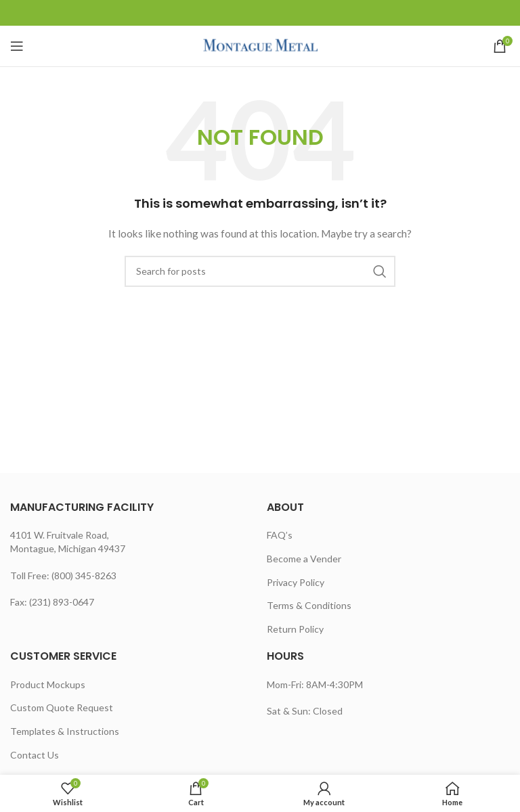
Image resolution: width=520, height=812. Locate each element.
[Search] (260, 271)
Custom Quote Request (62, 707)
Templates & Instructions (65, 731)
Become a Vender (304, 559)
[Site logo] (260, 45)
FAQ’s (280, 535)
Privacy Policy (296, 582)
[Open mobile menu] (17, 46)
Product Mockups (48, 684)
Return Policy (295, 629)
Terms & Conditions (309, 605)
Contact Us (35, 755)
